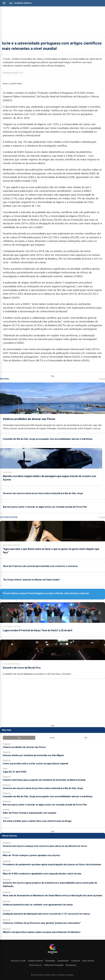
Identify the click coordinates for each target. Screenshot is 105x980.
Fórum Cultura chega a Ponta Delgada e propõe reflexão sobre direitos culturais (46, 593)
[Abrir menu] (4, 3)
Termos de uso (35, 965)
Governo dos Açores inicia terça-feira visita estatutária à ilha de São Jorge (43, 493)
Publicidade (50, 961)
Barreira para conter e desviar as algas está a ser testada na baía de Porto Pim (45, 507)
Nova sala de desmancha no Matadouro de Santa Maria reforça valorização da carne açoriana (52, 895)
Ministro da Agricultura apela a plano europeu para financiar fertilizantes (42, 932)
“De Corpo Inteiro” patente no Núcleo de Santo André (31, 580)
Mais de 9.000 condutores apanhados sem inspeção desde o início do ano (42, 874)
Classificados (63, 961)
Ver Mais (102, 379)
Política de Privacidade (54, 965)
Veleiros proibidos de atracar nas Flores (29, 419)
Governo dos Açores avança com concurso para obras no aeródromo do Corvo (45, 846)
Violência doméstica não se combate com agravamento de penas (38, 905)
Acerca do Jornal (18, 961)
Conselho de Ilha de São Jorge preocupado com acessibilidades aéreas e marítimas (48, 439)
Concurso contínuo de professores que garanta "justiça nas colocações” (42, 923)
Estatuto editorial (35, 961)
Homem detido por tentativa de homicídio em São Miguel (33, 755)
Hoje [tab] (19, 738)
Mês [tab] (86, 738)
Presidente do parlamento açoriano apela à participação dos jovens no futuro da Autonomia (52, 864)
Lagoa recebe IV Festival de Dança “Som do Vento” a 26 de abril (38, 630)
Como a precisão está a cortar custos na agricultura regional (35, 763)
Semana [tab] (52, 738)
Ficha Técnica (88, 961)
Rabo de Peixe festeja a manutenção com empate (30, 813)
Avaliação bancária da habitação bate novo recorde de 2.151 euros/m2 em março (46, 914)
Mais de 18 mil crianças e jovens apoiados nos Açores (32, 855)
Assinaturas (71, 965)
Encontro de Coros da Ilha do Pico (22, 668)
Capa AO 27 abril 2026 (15, 772)
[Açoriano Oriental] (52, 954)
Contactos (76, 961)
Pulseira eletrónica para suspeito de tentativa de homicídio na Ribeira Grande (44, 780)
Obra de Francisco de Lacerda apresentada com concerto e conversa (40, 566)
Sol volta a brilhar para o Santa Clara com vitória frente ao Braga (37, 821)
